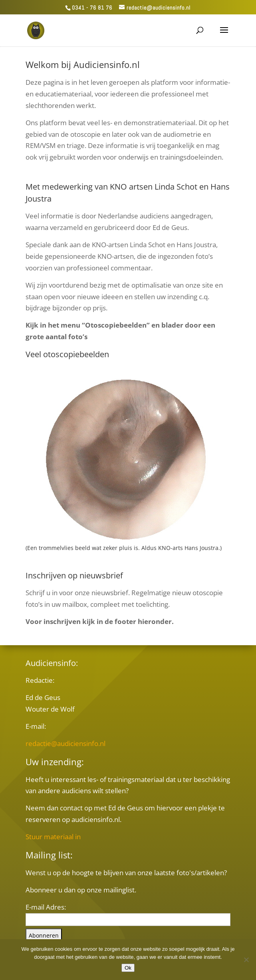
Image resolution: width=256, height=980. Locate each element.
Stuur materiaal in (53, 837)
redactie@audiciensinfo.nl (65, 743)
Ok (128, 968)
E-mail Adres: (46, 907)
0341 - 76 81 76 (92, 8)
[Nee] (246, 960)
